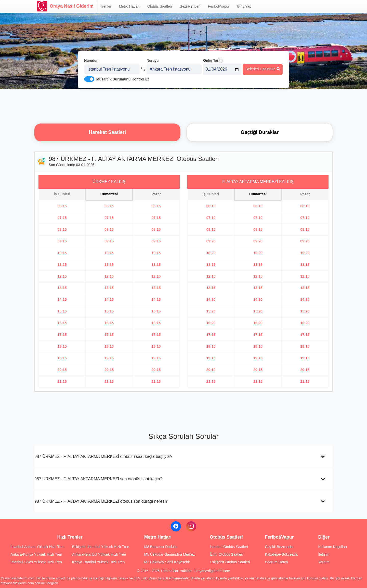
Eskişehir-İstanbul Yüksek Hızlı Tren (101, 547)
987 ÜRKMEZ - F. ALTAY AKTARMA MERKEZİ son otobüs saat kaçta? (98, 479)
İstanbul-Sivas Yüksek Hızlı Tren (36, 562)
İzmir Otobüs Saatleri (226, 554)
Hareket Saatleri (107, 132)
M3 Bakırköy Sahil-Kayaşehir (167, 562)
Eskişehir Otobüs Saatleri (230, 562)
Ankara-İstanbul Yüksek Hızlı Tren (99, 554)
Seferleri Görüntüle (263, 69)
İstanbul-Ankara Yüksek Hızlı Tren (38, 547)
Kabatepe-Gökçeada (281, 554)
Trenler (106, 6)
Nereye (153, 61)
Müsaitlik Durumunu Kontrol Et (123, 79)
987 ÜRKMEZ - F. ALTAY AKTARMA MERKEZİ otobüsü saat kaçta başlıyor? (103, 456)
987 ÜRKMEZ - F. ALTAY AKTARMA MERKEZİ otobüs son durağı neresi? (101, 501)
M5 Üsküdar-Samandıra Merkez (169, 554)
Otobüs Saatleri (160, 6)
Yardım (324, 562)
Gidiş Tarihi (213, 60)
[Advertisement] (183, 106)
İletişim (324, 554)
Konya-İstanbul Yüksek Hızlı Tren (99, 562)
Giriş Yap (244, 6)
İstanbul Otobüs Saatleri (229, 547)
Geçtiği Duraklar (260, 132)
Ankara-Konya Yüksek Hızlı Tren (36, 554)
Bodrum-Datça (276, 562)
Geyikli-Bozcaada (279, 547)
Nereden (91, 61)
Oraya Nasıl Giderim (65, 6)
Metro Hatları (129, 6)
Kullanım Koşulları (332, 547)
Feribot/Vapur (219, 6)
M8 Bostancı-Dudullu (161, 547)
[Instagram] (191, 526)
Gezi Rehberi (190, 6)
